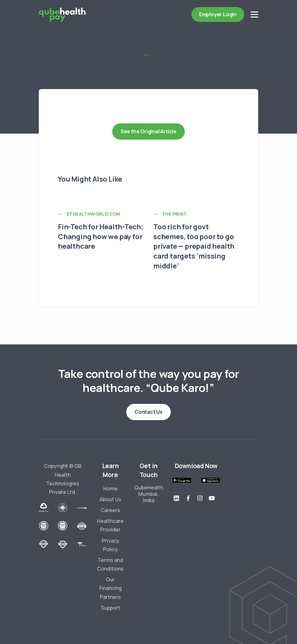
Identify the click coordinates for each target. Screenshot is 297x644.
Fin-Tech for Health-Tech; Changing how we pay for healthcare (100, 237)
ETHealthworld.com (94, 214)
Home (111, 488)
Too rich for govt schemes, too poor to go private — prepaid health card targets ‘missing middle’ (194, 246)
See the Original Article (148, 131)
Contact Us (148, 412)
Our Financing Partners (111, 588)
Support (111, 608)
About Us (111, 499)
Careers (110, 510)
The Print (175, 214)
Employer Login (218, 14)
